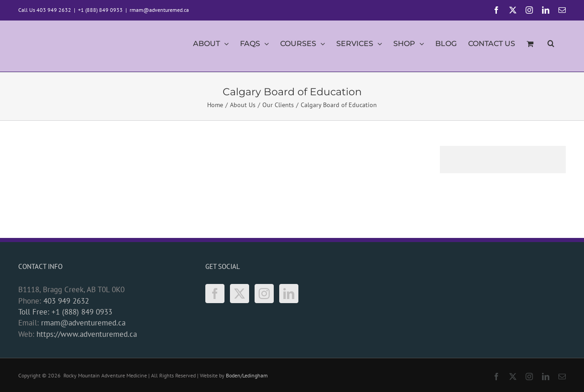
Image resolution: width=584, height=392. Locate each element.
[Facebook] (215, 294)
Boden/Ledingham (247, 375)
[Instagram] (264, 294)
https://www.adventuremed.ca (87, 334)
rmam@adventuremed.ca (159, 10)
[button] (551, 46)
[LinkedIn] (289, 294)
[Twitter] (240, 294)
